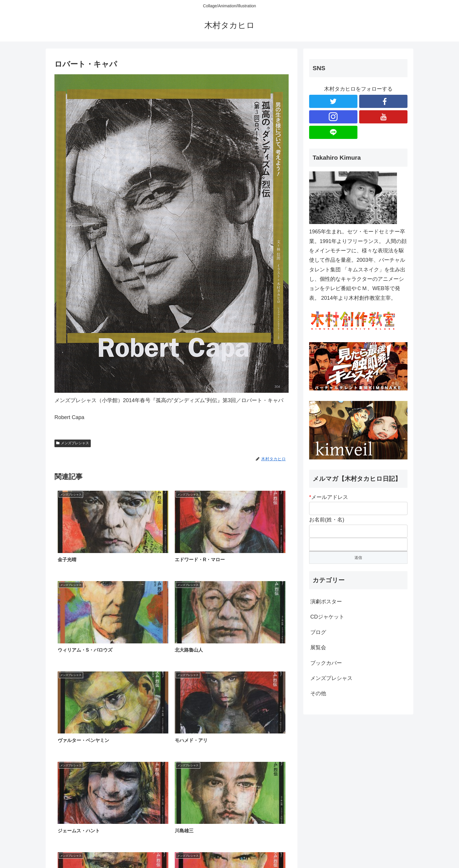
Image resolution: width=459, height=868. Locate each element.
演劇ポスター (326, 602)
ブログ (318, 632)
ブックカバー (326, 663)
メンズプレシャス (73, 443)
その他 (318, 693)
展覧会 (318, 647)
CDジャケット (327, 617)
